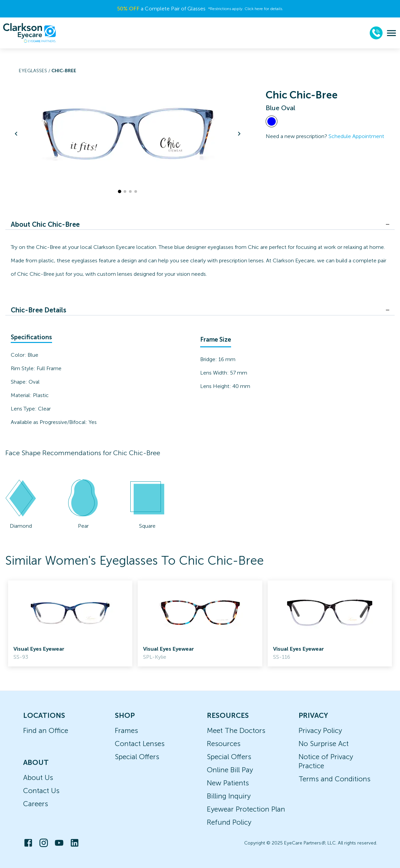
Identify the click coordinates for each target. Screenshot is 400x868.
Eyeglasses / (35, 71)
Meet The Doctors (236, 730)
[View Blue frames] (272, 121)
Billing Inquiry (229, 796)
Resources (224, 744)
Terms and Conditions (335, 779)
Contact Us (41, 791)
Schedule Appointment (356, 136)
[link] (70, 623)
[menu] (391, 33)
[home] (30, 33)
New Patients (228, 783)
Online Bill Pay (230, 770)
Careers (36, 804)
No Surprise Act (324, 744)
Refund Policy (229, 822)
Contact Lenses (140, 744)
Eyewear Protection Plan (246, 809)
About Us (38, 777)
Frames (126, 730)
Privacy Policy (320, 730)
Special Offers (137, 757)
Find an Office (46, 730)
